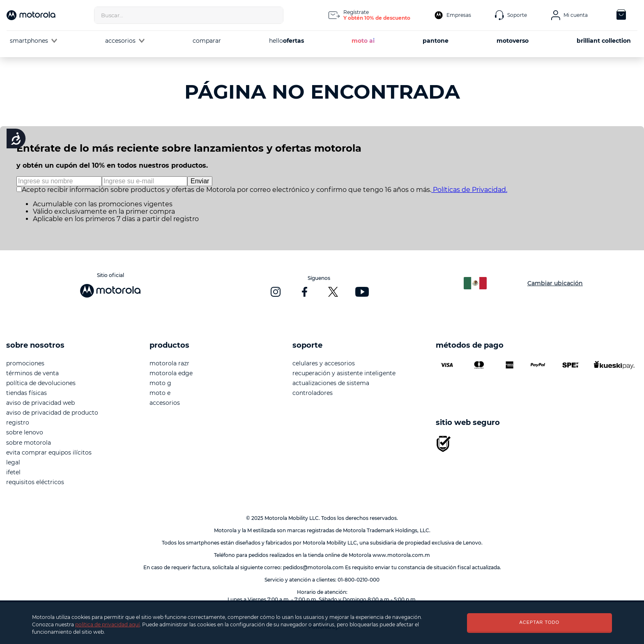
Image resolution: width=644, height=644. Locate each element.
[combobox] (189, 15)
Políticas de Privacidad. (469, 190)
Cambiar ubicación (555, 283)
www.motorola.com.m (401, 555)
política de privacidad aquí (107, 624)
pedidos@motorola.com (313, 567)
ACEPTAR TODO (539, 622)
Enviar (200, 181)
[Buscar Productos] (275, 15)
